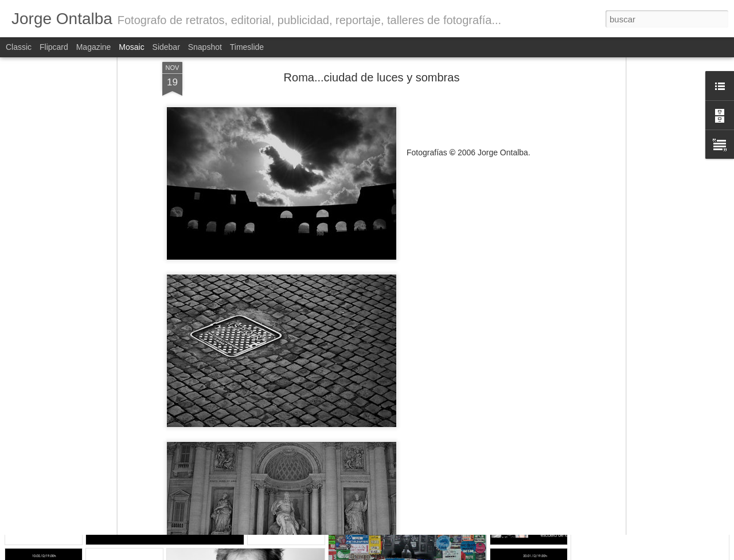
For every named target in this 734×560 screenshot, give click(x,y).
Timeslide (247, 47)
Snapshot (205, 47)
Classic (19, 47)
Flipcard (54, 47)
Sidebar (166, 47)
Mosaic (131, 47)
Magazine (94, 47)
